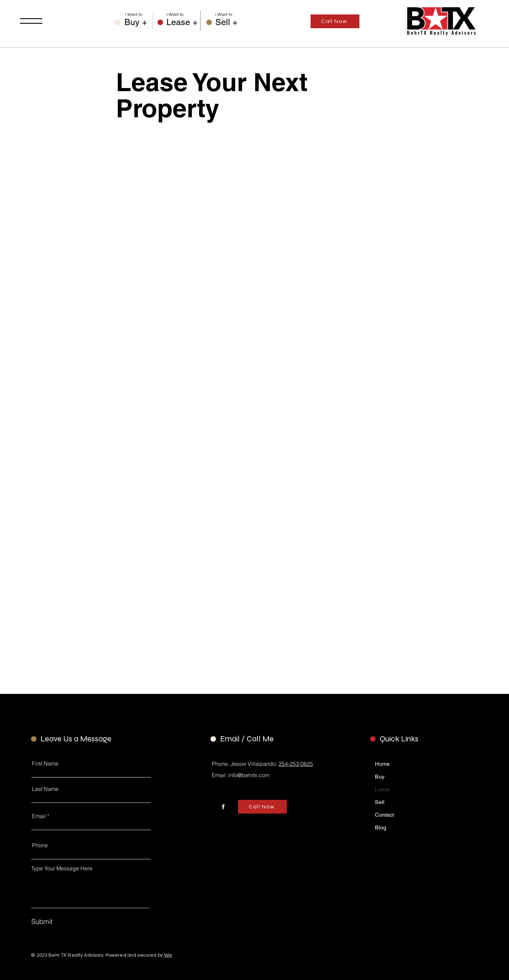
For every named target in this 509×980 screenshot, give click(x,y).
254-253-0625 (296, 764)
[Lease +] (182, 22)
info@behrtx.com (249, 775)
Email (39, 816)
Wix (168, 955)
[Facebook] (223, 807)
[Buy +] (139, 22)
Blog (381, 827)
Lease (382, 789)
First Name (45, 763)
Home (382, 764)
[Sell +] (230, 22)
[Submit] (66, 921)
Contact (384, 815)
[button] (31, 21)
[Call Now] (335, 21)
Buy (380, 777)
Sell (380, 802)
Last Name (45, 789)
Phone (40, 845)
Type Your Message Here (62, 868)
